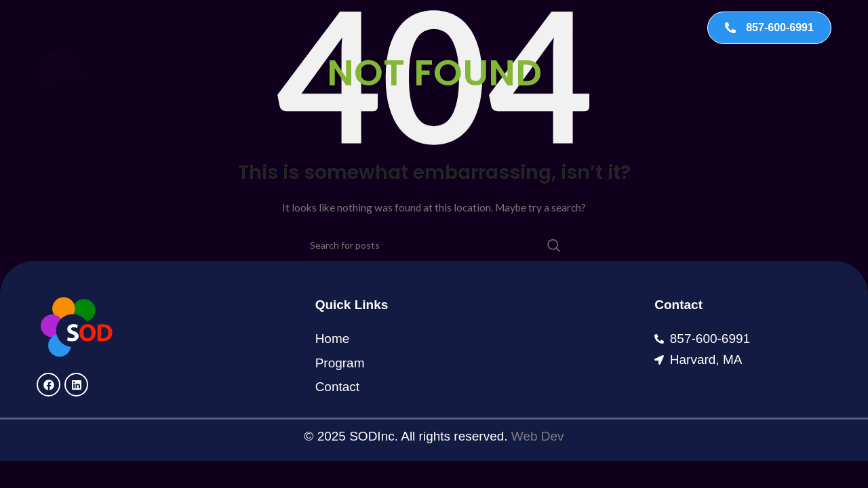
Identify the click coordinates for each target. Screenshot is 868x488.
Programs (430, 27)
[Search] (434, 245)
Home (371, 27)
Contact (492, 27)
